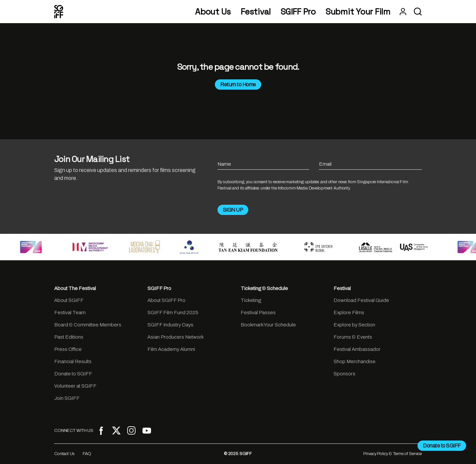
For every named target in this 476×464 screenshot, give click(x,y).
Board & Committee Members (88, 325)
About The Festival (75, 288)
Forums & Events (353, 337)
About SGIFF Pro (166, 300)
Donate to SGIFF (73, 374)
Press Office (68, 349)
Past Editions (69, 337)
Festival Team (70, 313)
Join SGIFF (67, 398)
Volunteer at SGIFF (75, 386)
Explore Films (349, 313)
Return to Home (238, 84)
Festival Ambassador (357, 349)
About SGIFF (69, 300)
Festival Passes (258, 313)
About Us (213, 12)
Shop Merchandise (355, 361)
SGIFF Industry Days (170, 325)
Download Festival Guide (361, 300)
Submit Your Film (358, 12)
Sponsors (344, 374)
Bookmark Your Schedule (268, 325)
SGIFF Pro (298, 12)
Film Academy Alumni (171, 349)
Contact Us (64, 454)
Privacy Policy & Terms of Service (393, 454)
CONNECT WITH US (74, 431)
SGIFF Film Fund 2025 (173, 313)
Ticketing (251, 300)
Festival (256, 12)
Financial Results (73, 361)
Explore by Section (354, 325)
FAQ (87, 454)
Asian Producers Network (176, 337)
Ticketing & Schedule (264, 288)
